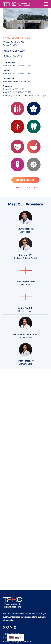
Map (18, 188)
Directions (31, 188)
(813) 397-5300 (17, 51)
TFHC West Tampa (16, 37)
